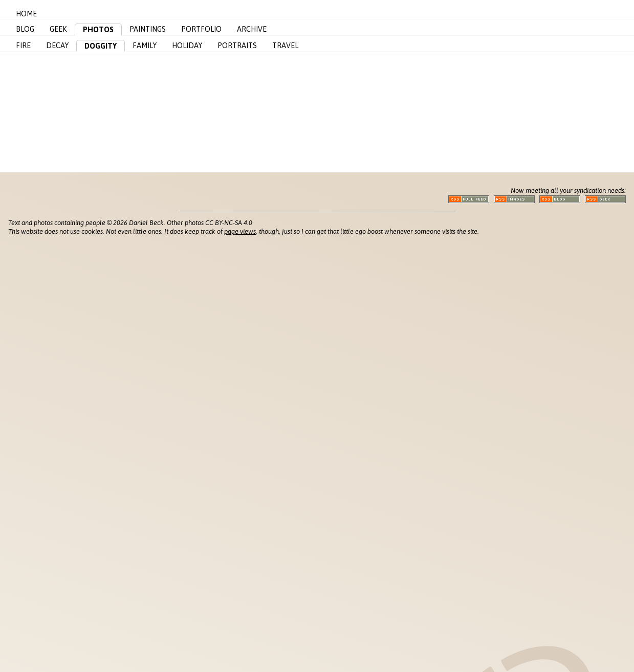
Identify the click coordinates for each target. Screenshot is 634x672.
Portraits (237, 46)
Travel (285, 46)
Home (26, 14)
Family (145, 46)
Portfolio (201, 29)
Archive (252, 29)
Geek (58, 29)
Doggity (101, 46)
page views (240, 231)
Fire (23, 46)
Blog (25, 29)
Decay (57, 46)
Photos (98, 30)
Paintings (148, 29)
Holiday (187, 46)
